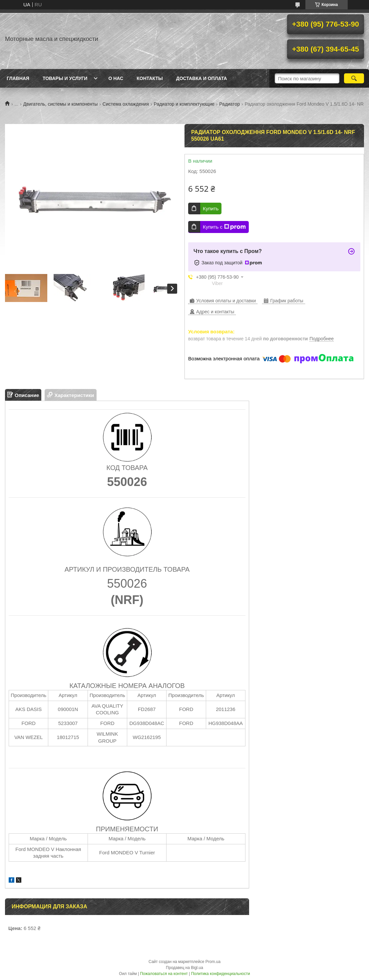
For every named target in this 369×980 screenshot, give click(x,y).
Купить (211, 208)
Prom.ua (213, 962)
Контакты (150, 78)
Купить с (224, 227)
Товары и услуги (65, 78)
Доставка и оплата (202, 78)
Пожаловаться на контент (164, 974)
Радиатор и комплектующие (184, 104)
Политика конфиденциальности (221, 974)
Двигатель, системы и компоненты (61, 104)
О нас (116, 78)
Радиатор (229, 104)
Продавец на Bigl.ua (184, 968)
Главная (18, 78)
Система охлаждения (126, 104)
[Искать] (354, 78)
